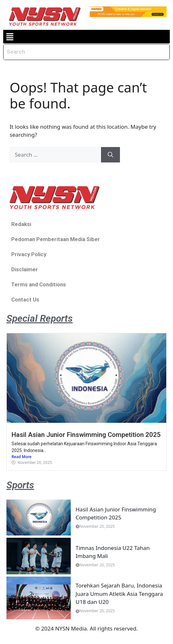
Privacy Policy (29, 254)
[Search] (110, 155)
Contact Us (25, 300)
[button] (10, 37)
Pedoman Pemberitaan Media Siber (56, 239)
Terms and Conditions (39, 284)
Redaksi (21, 224)
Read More (22, 457)
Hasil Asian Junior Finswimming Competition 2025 (86, 435)
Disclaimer (25, 269)
